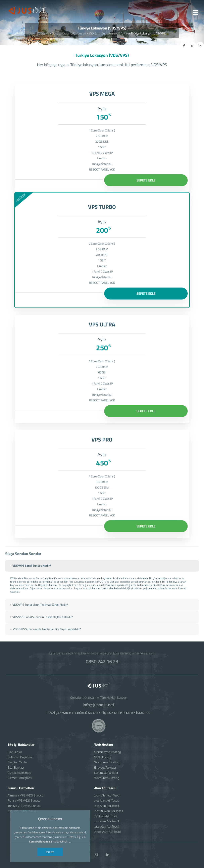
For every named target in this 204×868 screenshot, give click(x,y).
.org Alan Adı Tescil (107, 806)
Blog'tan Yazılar (18, 762)
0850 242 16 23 (102, 661)
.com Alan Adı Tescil (107, 795)
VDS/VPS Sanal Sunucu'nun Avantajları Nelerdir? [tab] (41, 622)
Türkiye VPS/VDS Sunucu (24, 806)
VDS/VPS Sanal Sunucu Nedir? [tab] (30, 571)
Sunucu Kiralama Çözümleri (69, 33)
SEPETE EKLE (146, 180)
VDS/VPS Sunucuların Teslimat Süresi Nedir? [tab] (39, 610)
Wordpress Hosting (107, 762)
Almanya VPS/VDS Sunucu (25, 795)
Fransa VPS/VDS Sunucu (24, 801)
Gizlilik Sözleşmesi (19, 773)
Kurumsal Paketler (106, 773)
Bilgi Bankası (16, 768)
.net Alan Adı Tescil (106, 801)
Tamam (50, 852)
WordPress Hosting (107, 778)
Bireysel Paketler (105, 768)
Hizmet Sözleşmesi (20, 778)
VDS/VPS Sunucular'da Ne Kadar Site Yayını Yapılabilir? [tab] (45, 635)
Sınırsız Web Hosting (108, 752)
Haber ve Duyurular (20, 757)
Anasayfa (44, 33)
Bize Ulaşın (15, 752)
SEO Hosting (102, 757)
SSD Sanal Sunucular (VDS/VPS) (108, 33)
